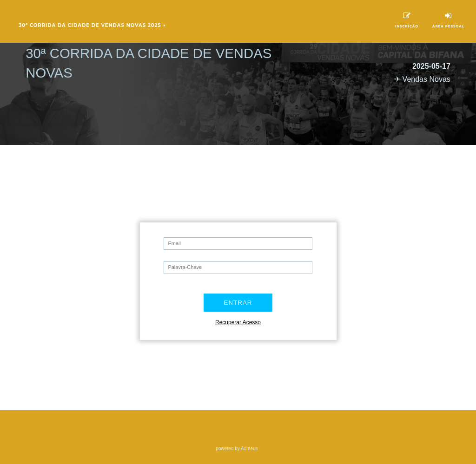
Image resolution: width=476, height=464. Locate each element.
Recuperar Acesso (238, 322)
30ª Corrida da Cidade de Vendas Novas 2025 (92, 26)
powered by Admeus (237, 448)
